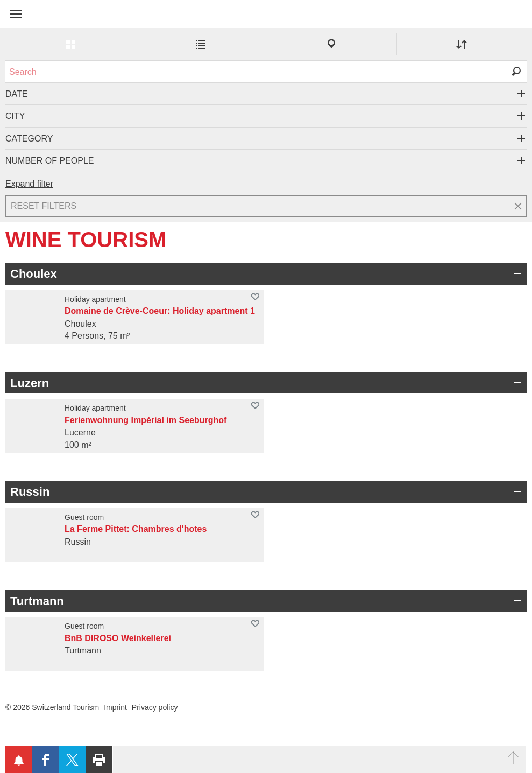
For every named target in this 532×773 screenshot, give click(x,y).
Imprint (115, 707)
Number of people (49, 161)
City (15, 116)
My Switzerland (59, 20)
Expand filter (29, 184)
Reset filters (44, 206)
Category (29, 139)
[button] (16, 14)
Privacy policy (155, 707)
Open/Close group (516, 273)
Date (16, 94)
